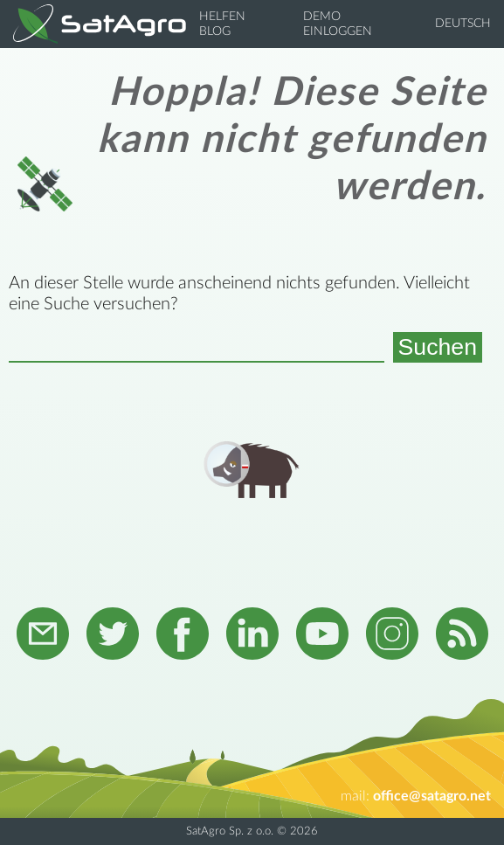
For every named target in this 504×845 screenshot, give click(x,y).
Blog (215, 31)
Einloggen (338, 31)
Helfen (222, 17)
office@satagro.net (432, 796)
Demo (322, 17)
